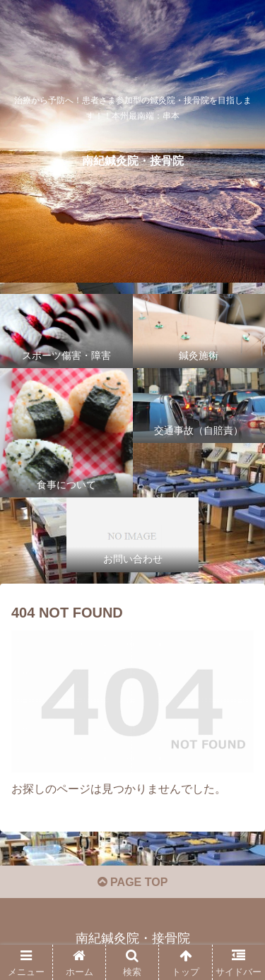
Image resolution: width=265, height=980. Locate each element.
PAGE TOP (133, 882)
